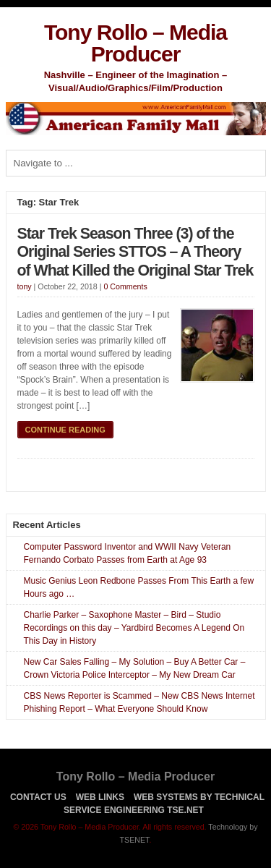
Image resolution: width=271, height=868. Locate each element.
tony (25, 286)
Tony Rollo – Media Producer (135, 43)
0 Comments (125, 286)
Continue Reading (65, 430)
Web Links (100, 797)
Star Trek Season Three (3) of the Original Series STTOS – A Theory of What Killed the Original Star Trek (135, 252)
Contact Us (38, 797)
